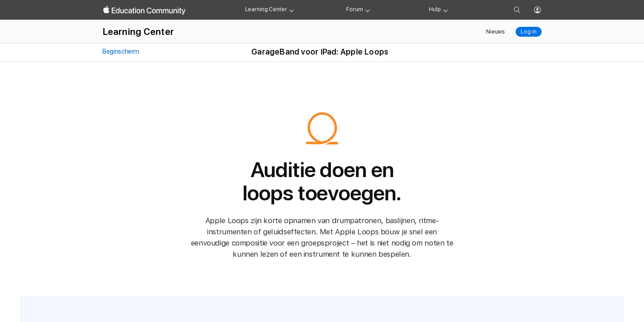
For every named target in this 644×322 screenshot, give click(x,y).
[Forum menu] (368, 10)
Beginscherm (121, 51)
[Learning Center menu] (292, 10)
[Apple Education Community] (144, 10)
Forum (354, 9)
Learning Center (266, 9)
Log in (528, 32)
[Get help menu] (445, 10)
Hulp (435, 9)
